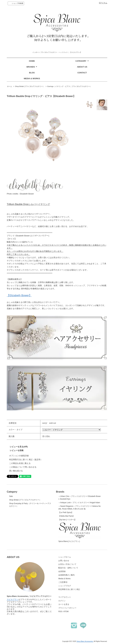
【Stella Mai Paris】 (66, 516)
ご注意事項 (63, 582)
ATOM (66, 612)
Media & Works (64, 579)
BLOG (32, 73)
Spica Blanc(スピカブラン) (80, 532)
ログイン (62, 601)
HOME (32, 61)
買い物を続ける (16, 471)
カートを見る (64, 604)
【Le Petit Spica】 (66, 512)
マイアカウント (65, 597)
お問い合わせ (64, 561)
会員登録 (62, 571)
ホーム (10, 86)
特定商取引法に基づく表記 (69, 589)
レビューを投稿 (17, 450)
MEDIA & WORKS (32, 78)
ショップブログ (65, 586)
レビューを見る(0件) (19, 447)
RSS (60, 612)
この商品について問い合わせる (23, 467)
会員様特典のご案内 (66, 575)
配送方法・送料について (68, 568)
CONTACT (82, 73)
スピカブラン (13, 599)
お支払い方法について (67, 564)
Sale (11, 496)
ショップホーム (65, 557)
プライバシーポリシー (67, 608)
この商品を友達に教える (20, 463)
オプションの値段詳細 (19, 456)
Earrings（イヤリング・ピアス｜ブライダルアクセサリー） (69, 86)
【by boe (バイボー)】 (67, 520)
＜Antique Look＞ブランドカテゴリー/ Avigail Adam (79, 503)
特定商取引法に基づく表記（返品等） (26, 460)
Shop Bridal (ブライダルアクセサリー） (30, 86)
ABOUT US (82, 67)
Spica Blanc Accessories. (85, 641)
